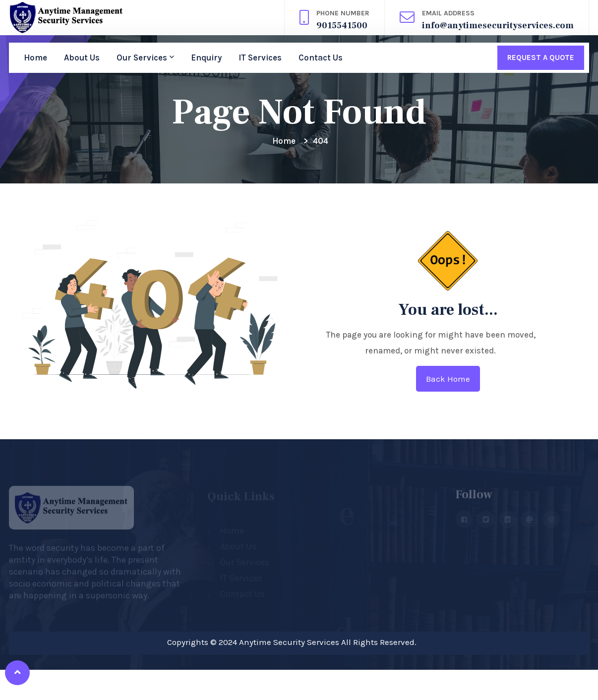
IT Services (260, 58)
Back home (448, 379)
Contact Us (321, 58)
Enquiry (206, 58)
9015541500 (342, 26)
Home (35, 58)
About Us (82, 58)
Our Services (142, 58)
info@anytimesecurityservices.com (498, 26)
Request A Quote (541, 58)
